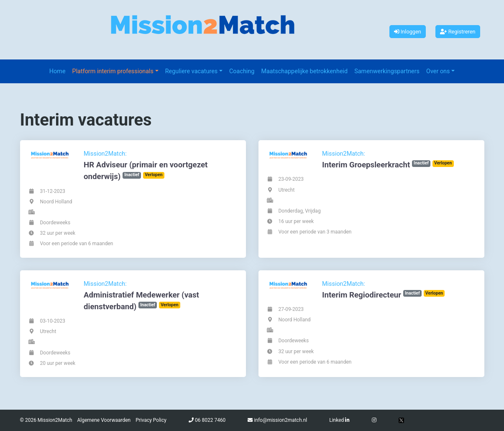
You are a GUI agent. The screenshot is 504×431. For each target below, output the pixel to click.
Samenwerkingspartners (387, 71)
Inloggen (408, 32)
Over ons (438, 71)
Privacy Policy (151, 420)
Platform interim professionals (113, 71)
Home (58, 71)
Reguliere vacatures (192, 71)
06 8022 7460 (210, 420)
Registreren (458, 32)
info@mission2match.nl (280, 420)
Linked (339, 420)
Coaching (242, 71)
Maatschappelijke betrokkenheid (304, 71)
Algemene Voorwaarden (104, 420)
